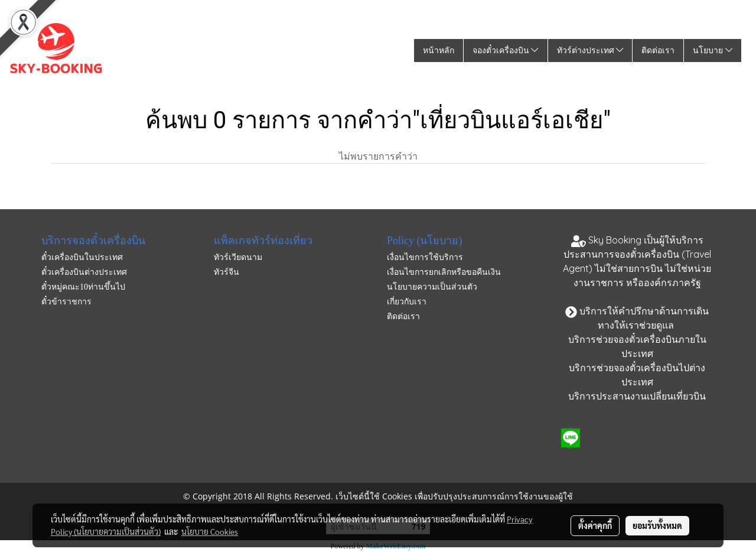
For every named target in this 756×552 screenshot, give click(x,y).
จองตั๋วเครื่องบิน (506, 51)
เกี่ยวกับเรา (407, 302)
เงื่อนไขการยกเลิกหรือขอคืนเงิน (444, 272)
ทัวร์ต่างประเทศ (590, 51)
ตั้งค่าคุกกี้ (595, 525)
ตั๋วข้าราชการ (66, 302)
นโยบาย (713, 51)
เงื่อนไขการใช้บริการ (425, 257)
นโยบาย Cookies (210, 531)
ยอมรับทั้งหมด (657, 525)
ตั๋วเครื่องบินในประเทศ (82, 257)
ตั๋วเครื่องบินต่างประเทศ (84, 272)
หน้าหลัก (439, 51)
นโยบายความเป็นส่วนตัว (432, 287)
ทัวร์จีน (227, 272)
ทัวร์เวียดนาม (238, 257)
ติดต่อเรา (658, 51)
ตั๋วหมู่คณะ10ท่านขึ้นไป (83, 287)
